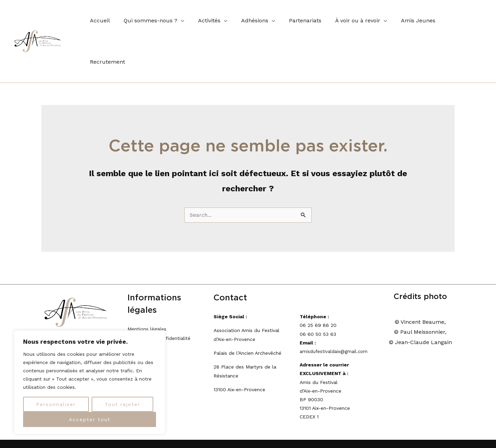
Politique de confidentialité (159, 298)
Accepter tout (90, 419)
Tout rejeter (122, 404)
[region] (90, 382)
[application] (177, 21)
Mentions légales (147, 289)
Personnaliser (56, 404)
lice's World (441, 418)
